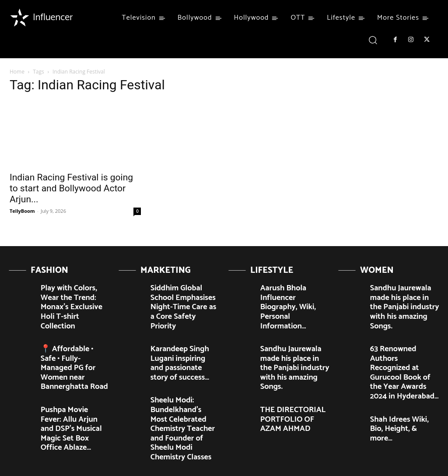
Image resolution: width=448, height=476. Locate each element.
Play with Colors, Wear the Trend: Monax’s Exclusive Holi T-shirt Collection (75, 294)
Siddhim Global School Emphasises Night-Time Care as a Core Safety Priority (182, 298)
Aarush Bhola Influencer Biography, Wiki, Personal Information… (294, 294)
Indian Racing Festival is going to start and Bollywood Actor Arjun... (71, 188)
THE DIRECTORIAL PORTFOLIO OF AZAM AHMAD (290, 373)
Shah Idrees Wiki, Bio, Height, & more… (398, 377)
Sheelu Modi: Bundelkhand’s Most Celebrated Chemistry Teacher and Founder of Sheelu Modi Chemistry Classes (182, 384)
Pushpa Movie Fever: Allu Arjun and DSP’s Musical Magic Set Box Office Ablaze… (73, 377)
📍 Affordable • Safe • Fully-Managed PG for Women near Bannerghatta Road (69, 334)
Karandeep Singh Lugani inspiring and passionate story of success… (182, 337)
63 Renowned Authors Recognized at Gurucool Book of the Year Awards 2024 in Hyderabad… (403, 341)
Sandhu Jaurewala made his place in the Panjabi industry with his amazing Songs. (294, 334)
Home (17, 72)
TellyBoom (22, 211)
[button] (373, 40)
